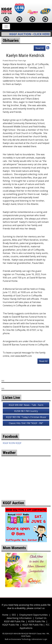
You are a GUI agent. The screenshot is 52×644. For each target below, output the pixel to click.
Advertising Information (19, 618)
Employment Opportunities (34, 615)
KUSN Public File (37, 621)
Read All (40, 48)
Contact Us (41, 618)
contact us (39, 608)
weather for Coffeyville (26, 488)
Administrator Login (39, 639)
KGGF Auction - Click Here (31, 34)
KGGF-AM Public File (14, 621)
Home (5, 615)
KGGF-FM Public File (33, 625)
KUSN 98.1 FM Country (26, 411)
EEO (14, 615)
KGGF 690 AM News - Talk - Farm (26, 405)
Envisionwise (16, 639)
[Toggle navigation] (6, 27)
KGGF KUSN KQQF (12, 443)
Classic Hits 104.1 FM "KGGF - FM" (26, 423)
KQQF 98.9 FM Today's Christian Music (26, 417)
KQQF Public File (11, 625)
